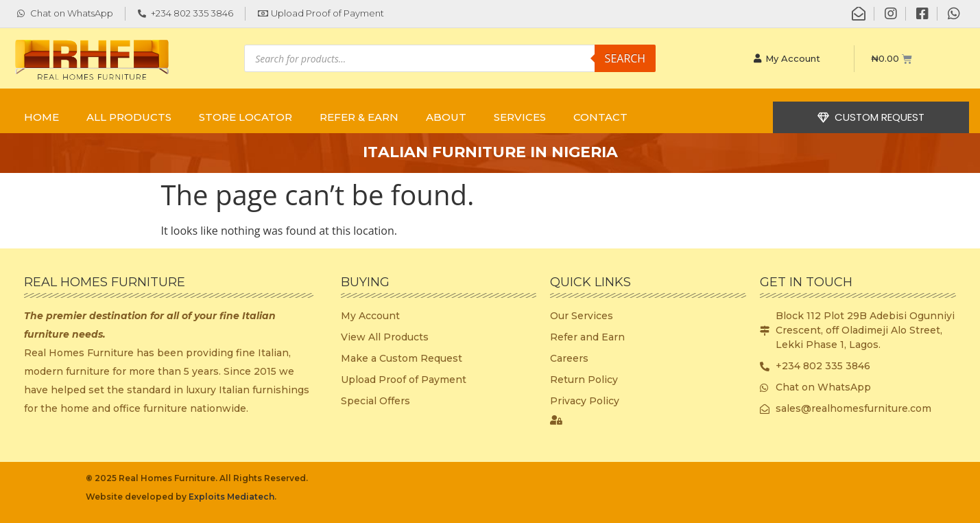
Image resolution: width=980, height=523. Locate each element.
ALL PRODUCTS (129, 117)
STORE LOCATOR (246, 117)
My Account (787, 58)
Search (625, 58)
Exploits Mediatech (231, 497)
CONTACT (600, 117)
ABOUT (446, 117)
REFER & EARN (359, 117)
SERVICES (520, 117)
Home (41, 117)
